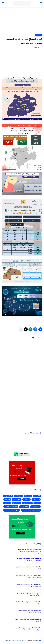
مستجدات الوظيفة (27, 503)
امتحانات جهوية (8, 496)
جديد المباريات (36, 499)
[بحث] (3, 4)
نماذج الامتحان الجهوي (12, 507)
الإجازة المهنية (28, 496)
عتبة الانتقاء (7, 499)
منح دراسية (7, 503)
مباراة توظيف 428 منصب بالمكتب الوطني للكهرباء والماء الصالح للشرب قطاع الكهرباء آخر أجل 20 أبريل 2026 (29, 552)
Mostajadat (39, 35)
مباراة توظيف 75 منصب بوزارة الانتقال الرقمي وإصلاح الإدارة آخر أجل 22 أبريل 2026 (29, 585)
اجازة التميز (37, 496)
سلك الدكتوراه (27, 499)
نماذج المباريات (16, 510)
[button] (35, 329)
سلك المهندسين (17, 499)
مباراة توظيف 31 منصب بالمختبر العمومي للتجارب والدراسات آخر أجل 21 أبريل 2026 (30, 612)
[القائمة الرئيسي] (41, 4)
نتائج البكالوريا (37, 507)
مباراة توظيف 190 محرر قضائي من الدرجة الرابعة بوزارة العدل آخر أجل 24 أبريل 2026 (29, 594)
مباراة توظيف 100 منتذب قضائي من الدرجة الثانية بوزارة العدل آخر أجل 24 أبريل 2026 (29, 577)
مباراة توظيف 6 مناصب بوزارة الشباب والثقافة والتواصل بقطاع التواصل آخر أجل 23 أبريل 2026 (28, 629)
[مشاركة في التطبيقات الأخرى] (21, 329)
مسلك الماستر (17, 503)
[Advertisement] (22, 22)
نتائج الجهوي (25, 507)
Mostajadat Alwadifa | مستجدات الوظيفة (16, 641)
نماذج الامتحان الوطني (35, 510)
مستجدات (37, 503)
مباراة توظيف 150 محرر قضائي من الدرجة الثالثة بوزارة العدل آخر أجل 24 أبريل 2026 (29, 559)
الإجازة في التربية (18, 496)
